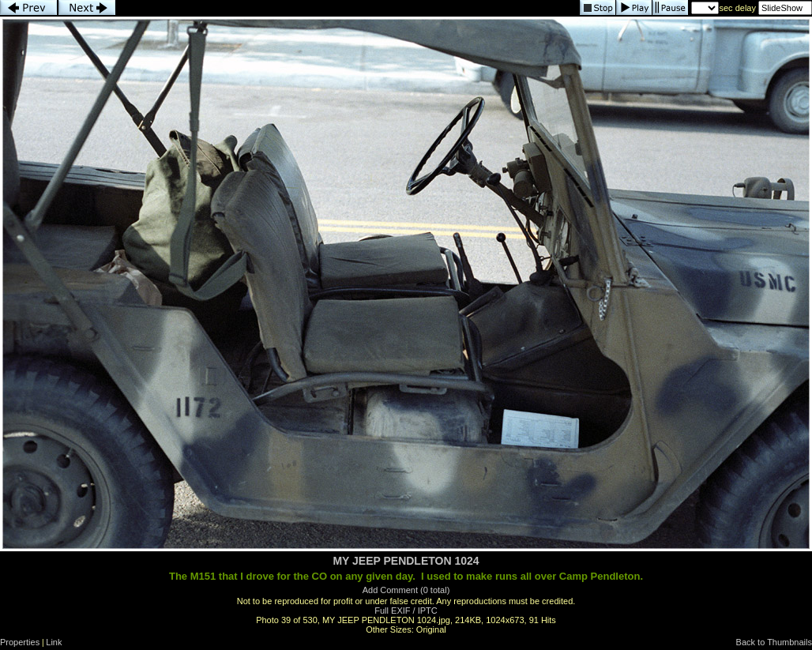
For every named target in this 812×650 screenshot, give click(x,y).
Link (54, 642)
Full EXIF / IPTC (406, 611)
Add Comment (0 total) (406, 590)
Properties (20, 642)
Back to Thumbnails (774, 642)
